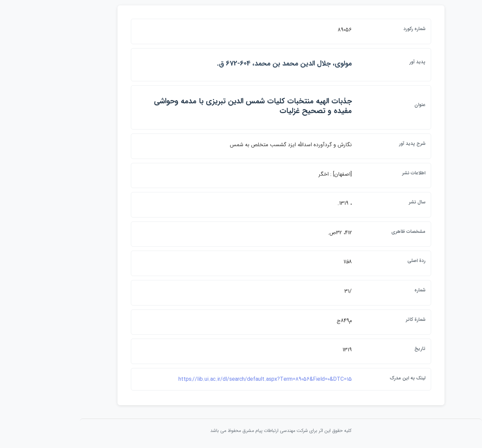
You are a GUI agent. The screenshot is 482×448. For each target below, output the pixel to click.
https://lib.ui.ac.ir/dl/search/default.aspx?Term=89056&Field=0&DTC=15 (225, 379)
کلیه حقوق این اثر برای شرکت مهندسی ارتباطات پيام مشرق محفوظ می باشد (241, 431)
